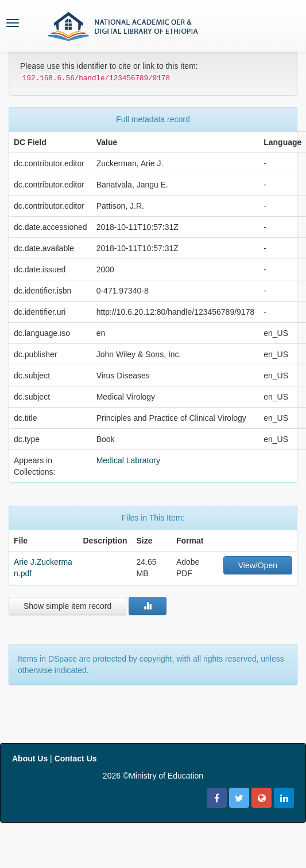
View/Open (258, 565)
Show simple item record (67, 606)
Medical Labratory (128, 460)
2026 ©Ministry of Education (153, 776)
